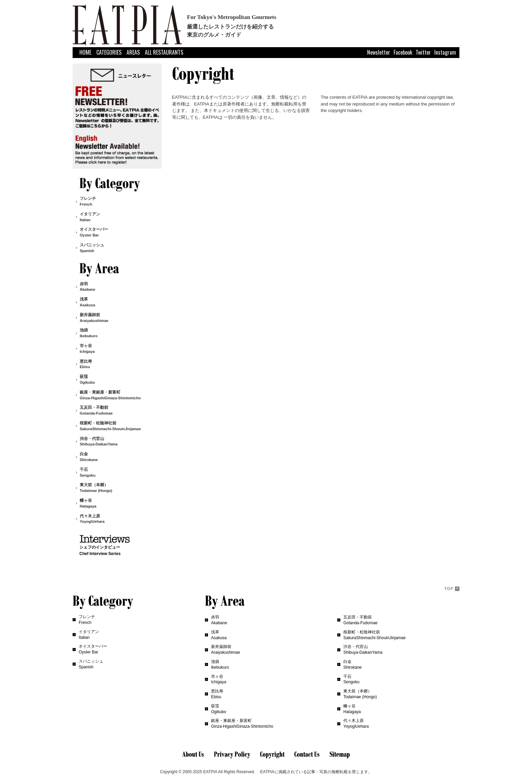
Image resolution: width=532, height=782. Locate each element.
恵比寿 (86, 364)
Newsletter (379, 52)
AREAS (133, 52)
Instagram (445, 52)
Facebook (403, 52)
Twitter (423, 52)
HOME (85, 52)
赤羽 (88, 287)
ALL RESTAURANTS (164, 52)
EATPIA (210, 772)
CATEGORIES (109, 52)
